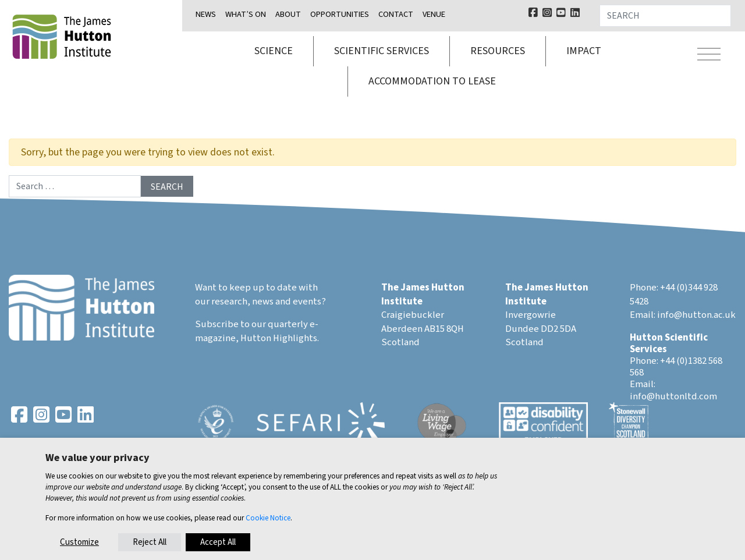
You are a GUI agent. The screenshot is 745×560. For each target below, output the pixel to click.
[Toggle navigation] (709, 56)
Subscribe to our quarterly (251, 324)
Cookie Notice (268, 518)
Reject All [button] (150, 542)
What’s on (246, 14)
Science (274, 51)
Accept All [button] (218, 542)
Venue (434, 14)
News (206, 14)
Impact (584, 51)
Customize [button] (79, 542)
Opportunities (340, 14)
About (288, 14)
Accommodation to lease (432, 81)
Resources (498, 51)
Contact (396, 14)
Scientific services (382, 51)
